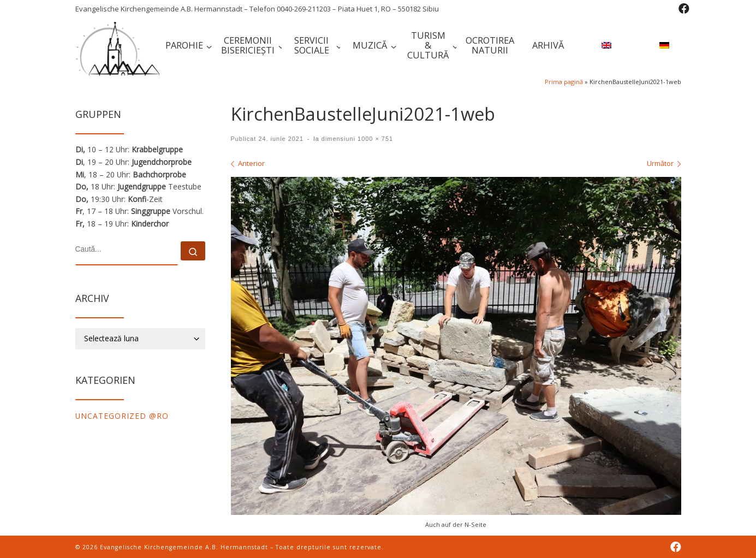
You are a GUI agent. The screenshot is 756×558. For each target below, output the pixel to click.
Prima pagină (564, 82)
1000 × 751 (374, 139)
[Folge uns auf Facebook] (684, 9)
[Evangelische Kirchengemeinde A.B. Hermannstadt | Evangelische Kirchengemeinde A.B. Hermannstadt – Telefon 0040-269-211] (118, 47)
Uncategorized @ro (122, 416)
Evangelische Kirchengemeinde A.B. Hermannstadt (184, 547)
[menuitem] (605, 47)
